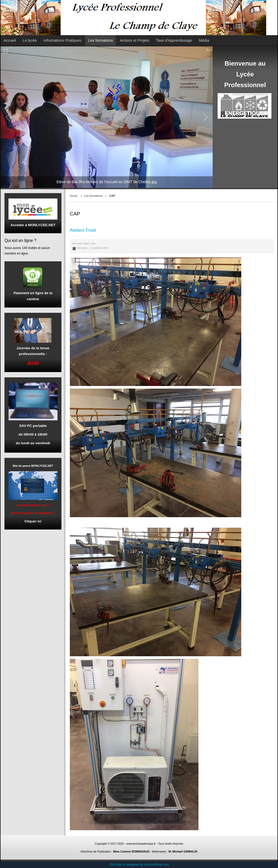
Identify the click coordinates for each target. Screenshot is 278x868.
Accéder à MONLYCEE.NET (33, 225)
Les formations (93, 196)
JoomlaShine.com (156, 865)
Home (74, 196)
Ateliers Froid (83, 230)
